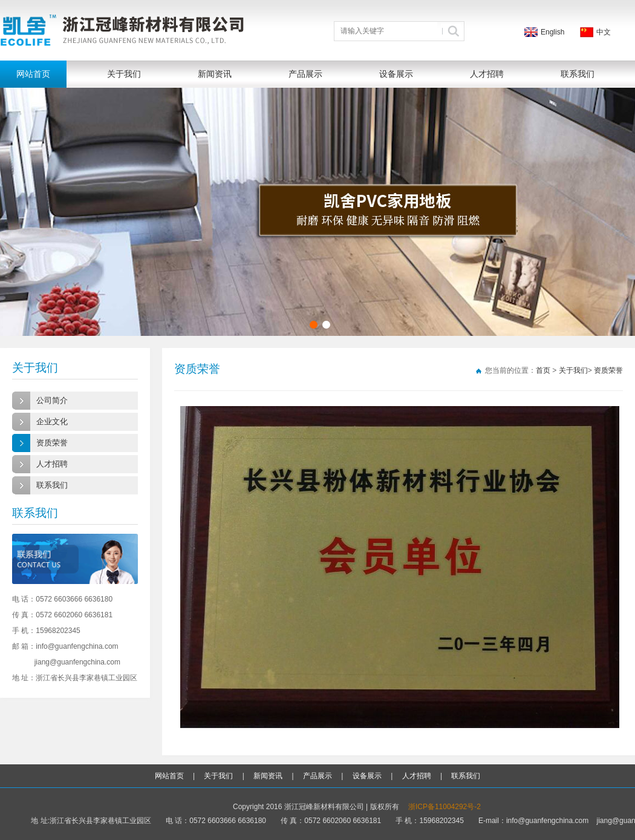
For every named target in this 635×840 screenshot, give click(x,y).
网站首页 (33, 74)
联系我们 (578, 74)
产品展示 (305, 74)
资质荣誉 (52, 443)
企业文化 (52, 422)
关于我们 (124, 74)
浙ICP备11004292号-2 (444, 807)
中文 (604, 32)
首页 (543, 370)
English (552, 32)
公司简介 (52, 400)
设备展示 (396, 74)
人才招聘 (487, 74)
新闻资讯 (215, 74)
